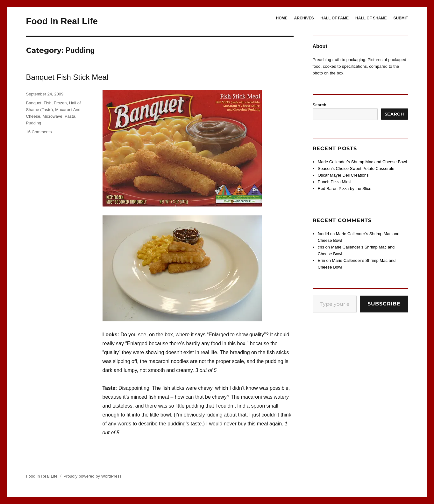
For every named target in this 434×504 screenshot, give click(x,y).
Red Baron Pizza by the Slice (345, 189)
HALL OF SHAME (371, 18)
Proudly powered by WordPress (92, 476)
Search (320, 105)
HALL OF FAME (335, 18)
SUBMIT (401, 18)
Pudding (34, 123)
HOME (282, 18)
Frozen (60, 103)
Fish (48, 103)
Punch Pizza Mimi (334, 182)
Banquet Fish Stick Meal (67, 77)
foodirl (323, 234)
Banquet (34, 103)
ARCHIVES (304, 18)
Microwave (53, 116)
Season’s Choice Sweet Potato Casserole (356, 168)
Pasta (70, 116)
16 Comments (39, 132)
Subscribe (384, 304)
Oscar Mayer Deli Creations (343, 175)
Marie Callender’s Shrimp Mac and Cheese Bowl (362, 162)
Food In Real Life (62, 21)
